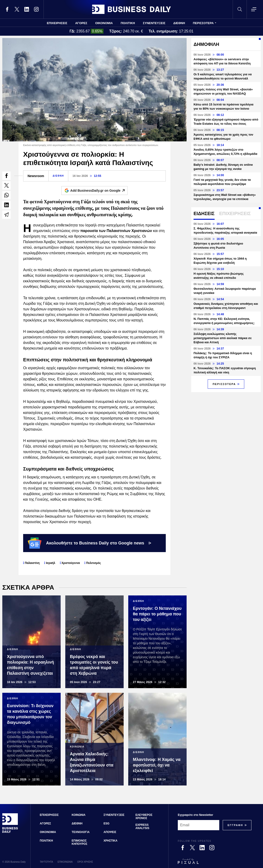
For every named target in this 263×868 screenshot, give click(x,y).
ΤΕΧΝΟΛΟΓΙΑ (81, 832)
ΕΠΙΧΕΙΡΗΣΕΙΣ (57, 23)
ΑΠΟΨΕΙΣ (110, 832)
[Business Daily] (10, 832)
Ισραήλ (50, 563)
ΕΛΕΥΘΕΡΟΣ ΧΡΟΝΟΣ (144, 817)
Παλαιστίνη (32, 563)
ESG (106, 823)
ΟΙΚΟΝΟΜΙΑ (104, 23)
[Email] (199, 825)
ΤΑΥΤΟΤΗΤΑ (46, 862)
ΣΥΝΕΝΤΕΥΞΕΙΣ (154, 23)
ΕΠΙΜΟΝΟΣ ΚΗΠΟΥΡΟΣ (80, 842)
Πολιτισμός (94, 563)
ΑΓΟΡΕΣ (81, 23)
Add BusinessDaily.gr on (99, 191)
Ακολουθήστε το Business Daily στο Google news (89, 543)
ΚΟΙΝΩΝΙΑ (79, 815)
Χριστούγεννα (71, 563)
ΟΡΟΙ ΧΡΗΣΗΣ (85, 862)
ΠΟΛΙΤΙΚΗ (128, 23)
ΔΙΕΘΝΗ (179, 23)
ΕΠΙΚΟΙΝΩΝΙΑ (65, 862)
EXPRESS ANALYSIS (142, 827)
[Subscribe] (235, 825)
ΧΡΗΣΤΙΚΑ (110, 841)
